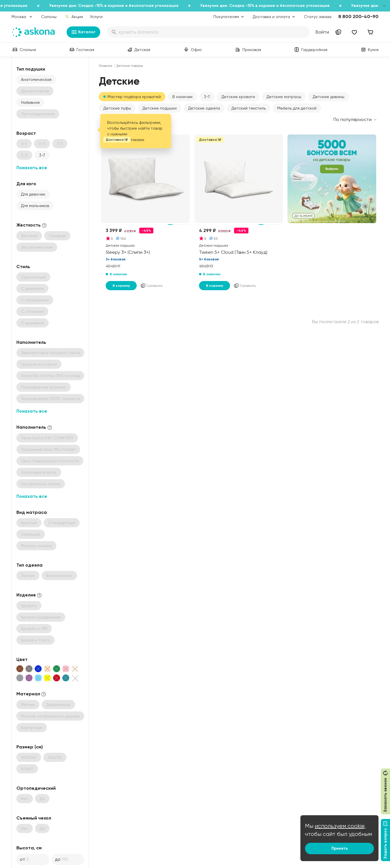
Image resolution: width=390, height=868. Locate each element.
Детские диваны (329, 97)
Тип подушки (31, 69)
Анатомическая (36, 79)
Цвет (22, 659)
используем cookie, (340, 826)
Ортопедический (36, 788)
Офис (192, 50)
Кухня (369, 50)
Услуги (96, 17)
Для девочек (33, 194)
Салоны (49, 17)
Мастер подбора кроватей (134, 97)
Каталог (83, 32)
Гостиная (81, 50)
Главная (106, 66)
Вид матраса (32, 512)
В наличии (182, 97)
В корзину (121, 286)
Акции (74, 17)
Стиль (23, 267)
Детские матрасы (284, 97)
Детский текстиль (249, 108)
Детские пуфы (117, 108)
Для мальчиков (35, 206)
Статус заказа (318, 17)
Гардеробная (310, 50)
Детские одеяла (204, 108)
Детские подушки (160, 108)
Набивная (30, 102)
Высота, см (29, 848)
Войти (322, 32)
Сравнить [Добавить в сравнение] (151, 286)
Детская (138, 50)
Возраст (26, 133)
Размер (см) (30, 747)
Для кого (26, 184)
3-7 (42, 155)
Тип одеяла (29, 565)
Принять (340, 848)
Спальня (24, 50)
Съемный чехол (34, 818)
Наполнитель (31, 342)
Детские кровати (238, 97)
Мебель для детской (297, 108)
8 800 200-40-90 (358, 16)
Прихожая (248, 50)
